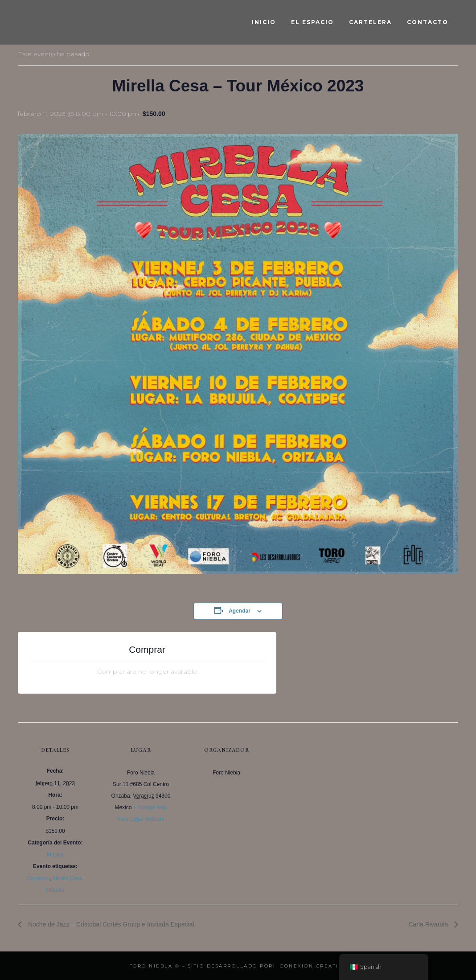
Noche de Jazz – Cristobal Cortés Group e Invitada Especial (110, 924)
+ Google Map (150, 807)
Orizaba (55, 890)
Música (55, 855)
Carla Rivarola (429, 924)
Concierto (38, 878)
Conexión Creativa (314, 966)
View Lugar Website (141, 819)
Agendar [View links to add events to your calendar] (240, 611)
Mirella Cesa (68, 878)
